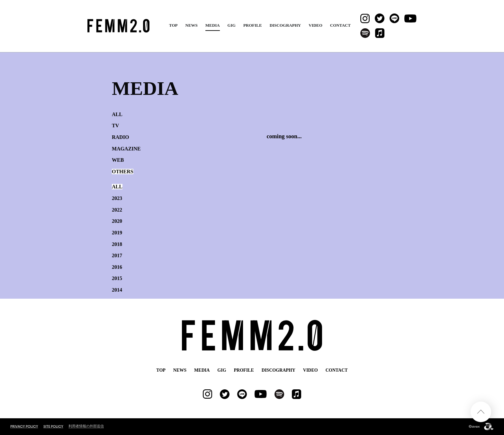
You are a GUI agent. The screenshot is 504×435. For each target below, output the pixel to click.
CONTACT (340, 25)
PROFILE (253, 25)
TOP (173, 25)
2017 (117, 255)
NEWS (192, 25)
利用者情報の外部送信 (86, 426)
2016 (117, 267)
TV (115, 126)
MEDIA (213, 25)
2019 (117, 233)
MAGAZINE (126, 149)
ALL (117, 114)
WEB (118, 160)
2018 (117, 244)
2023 (117, 198)
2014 (117, 290)
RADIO (120, 137)
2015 (117, 278)
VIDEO (315, 25)
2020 (117, 221)
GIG (232, 25)
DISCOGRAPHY (285, 25)
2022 (117, 210)
